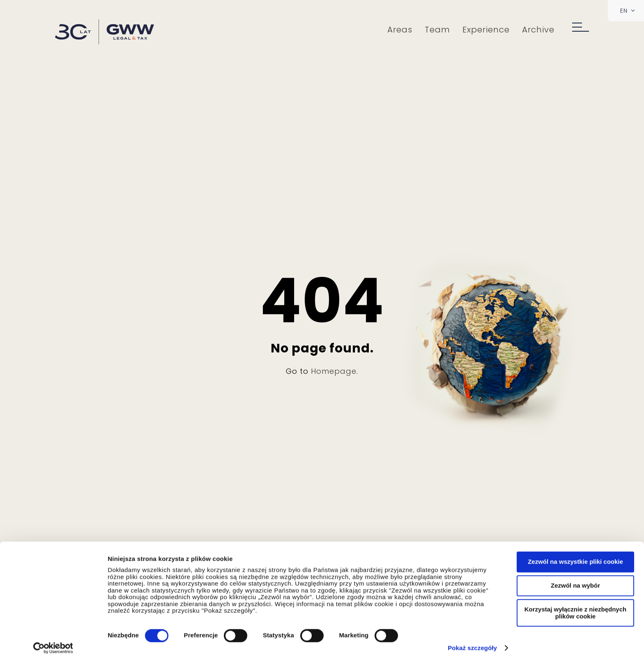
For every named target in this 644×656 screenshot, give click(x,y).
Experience (487, 30)
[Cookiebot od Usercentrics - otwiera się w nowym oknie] (53, 640)
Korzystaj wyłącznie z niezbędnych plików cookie (575, 605)
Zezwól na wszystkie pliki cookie (575, 554)
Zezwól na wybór (575, 577)
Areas (401, 30)
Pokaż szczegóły (472, 640)
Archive (539, 30)
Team (439, 30)
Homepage (334, 371)
